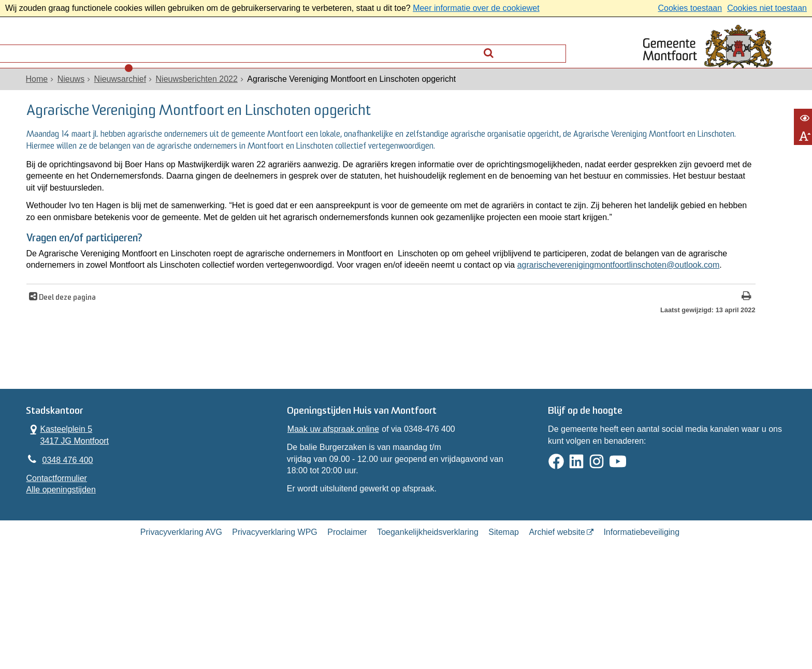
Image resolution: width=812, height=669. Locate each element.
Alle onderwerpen (76, 49)
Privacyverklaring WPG (274, 629)
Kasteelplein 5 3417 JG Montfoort (75, 520)
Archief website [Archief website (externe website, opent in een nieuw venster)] (557, 629)
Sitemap (504, 629)
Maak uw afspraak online (335, 514)
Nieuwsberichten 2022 (204, 94)
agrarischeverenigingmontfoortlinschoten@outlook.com (269, 337)
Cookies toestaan (690, 8)
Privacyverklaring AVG (181, 629)
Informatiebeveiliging (641, 629)
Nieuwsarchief (127, 94)
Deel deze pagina (74, 370)
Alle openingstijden (68, 578)
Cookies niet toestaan (767, 8)
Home (44, 94)
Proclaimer (347, 629)
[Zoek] (554, 47)
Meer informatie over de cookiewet (476, 8)
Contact (153, 49)
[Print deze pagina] (578, 369)
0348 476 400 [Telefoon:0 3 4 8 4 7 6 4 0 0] (75, 547)
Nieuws (78, 94)
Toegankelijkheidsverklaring (428, 629)
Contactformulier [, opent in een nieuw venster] (64, 567)
